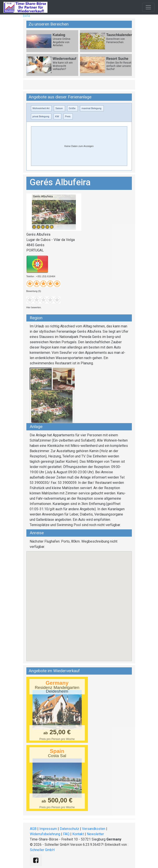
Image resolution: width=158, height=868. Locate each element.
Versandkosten (94, 829)
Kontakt (78, 834)
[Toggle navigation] (148, 7)
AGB (33, 829)
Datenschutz (69, 829)
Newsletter (95, 834)
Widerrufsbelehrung (45, 834)
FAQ (66, 834)
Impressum (48, 829)
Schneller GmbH (42, 850)
